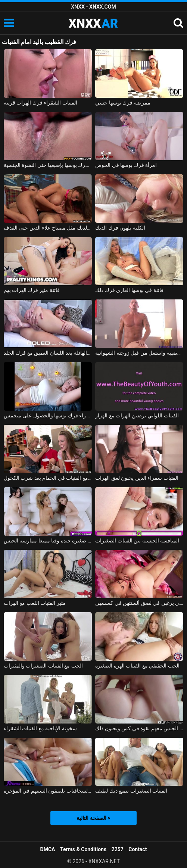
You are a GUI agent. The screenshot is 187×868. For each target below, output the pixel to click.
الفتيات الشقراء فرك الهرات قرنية (40, 103)
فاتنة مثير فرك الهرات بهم (32, 290)
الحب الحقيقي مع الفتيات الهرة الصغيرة (137, 666)
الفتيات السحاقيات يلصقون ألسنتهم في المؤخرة (48, 791)
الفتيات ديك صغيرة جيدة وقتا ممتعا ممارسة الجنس (48, 541)
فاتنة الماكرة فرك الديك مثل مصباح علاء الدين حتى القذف (48, 228)
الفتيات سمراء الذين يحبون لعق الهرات (137, 478)
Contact (138, 849)
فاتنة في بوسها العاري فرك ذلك (129, 290)
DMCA (48, 849)
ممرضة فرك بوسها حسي (123, 103)
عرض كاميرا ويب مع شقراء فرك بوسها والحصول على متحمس (48, 416)
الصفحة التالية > (93, 818)
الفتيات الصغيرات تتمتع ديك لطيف (131, 791)
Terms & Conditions (83, 849)
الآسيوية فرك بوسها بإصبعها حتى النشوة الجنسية (48, 165)
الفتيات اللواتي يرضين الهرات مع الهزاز (137, 416)
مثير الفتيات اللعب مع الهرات (35, 603)
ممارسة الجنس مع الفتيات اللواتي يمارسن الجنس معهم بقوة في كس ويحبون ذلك (139, 728)
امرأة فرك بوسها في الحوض (126, 165)
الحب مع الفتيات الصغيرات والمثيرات (43, 666)
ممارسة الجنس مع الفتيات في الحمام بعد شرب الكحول (48, 478)
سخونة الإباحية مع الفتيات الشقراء (40, 728)
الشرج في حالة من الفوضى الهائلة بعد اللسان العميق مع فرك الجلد (48, 353)
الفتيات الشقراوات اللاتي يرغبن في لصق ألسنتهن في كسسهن (139, 603)
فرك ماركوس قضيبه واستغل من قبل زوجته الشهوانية (139, 353)
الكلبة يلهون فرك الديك (120, 228)
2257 (118, 849)
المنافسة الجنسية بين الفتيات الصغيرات (137, 541)
